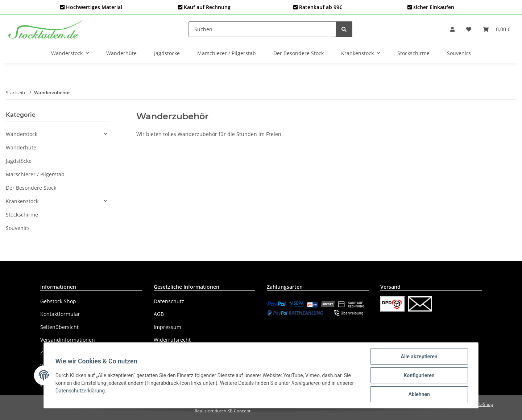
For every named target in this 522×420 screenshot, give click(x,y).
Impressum (167, 327)
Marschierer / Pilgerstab (35, 174)
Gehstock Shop (58, 301)
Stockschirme (22, 215)
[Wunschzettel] (469, 29)
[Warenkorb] (497, 29)
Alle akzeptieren (419, 357)
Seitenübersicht (59, 327)
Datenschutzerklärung (80, 391)
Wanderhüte (21, 147)
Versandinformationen (68, 340)
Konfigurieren (419, 375)
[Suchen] (262, 29)
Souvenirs (18, 228)
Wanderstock (22, 134)
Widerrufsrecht (172, 340)
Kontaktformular (60, 314)
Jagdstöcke (19, 161)
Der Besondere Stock (31, 188)
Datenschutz (169, 301)
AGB (159, 314)
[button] (452, 29)
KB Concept (239, 411)
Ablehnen (419, 394)
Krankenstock (22, 201)
